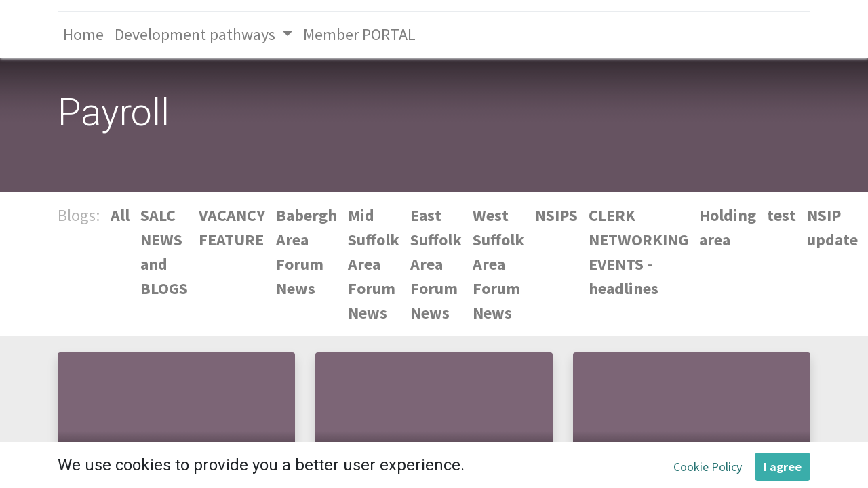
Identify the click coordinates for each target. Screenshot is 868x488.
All (120, 215)
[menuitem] (83, 35)
